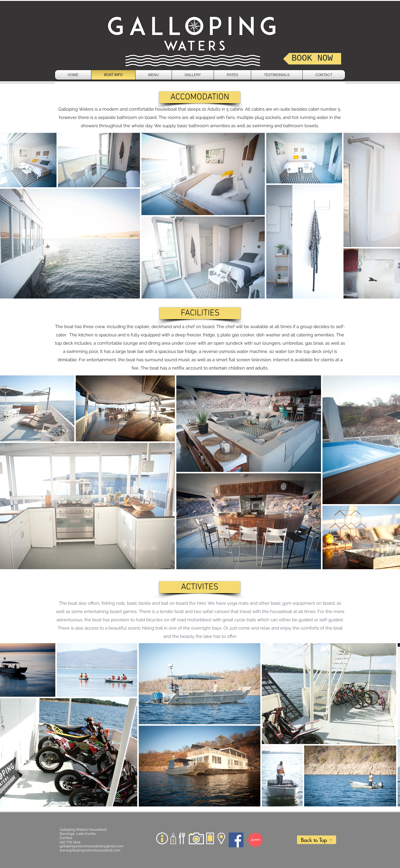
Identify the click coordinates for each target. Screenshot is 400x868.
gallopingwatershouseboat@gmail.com (91, 846)
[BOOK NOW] (312, 59)
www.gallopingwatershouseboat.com (90, 850)
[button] (200, 97)
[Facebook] (236, 840)
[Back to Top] (317, 840)
